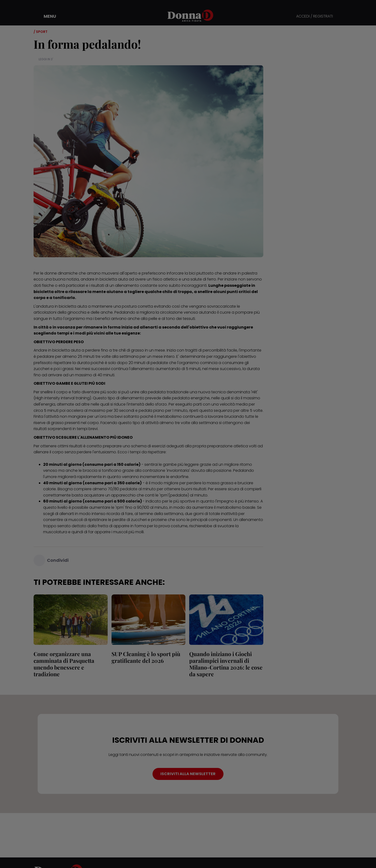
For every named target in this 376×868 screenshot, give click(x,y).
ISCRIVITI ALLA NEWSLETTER (188, 774)
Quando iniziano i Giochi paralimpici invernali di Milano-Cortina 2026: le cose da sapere (226, 664)
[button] (47, 16)
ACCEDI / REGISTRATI (314, 16)
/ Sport (41, 32)
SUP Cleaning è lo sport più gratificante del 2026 (146, 657)
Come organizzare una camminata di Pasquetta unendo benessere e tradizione (64, 664)
